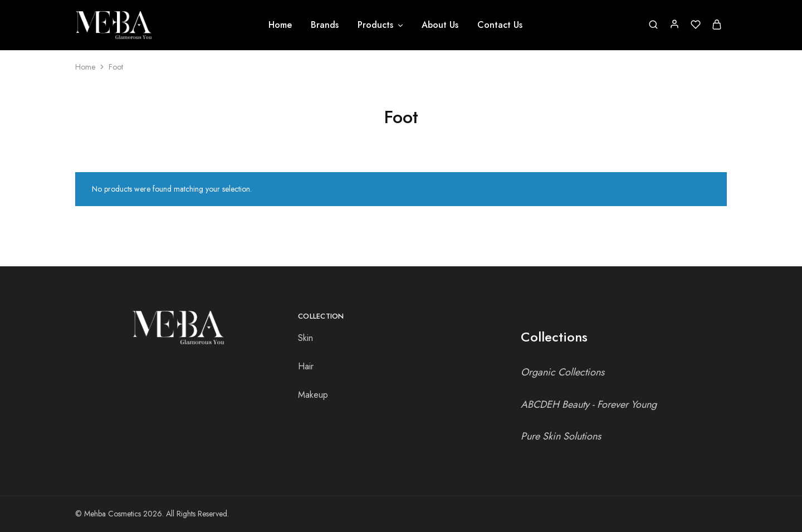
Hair (306, 366)
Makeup (313, 395)
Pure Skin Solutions (561, 436)
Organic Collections (563, 372)
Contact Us (500, 25)
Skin (305, 338)
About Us (440, 25)
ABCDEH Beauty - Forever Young (589, 404)
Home (280, 25)
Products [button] (381, 25)
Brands (325, 25)
